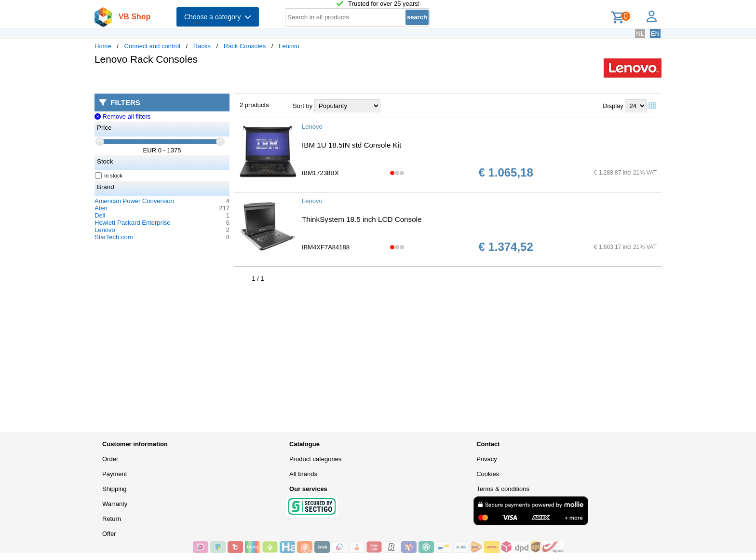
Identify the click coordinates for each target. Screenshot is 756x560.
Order (110, 459)
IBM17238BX (320, 173)
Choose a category (218, 17)
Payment (115, 474)
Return (112, 519)
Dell (100, 215)
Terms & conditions (503, 489)
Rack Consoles (245, 46)
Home (103, 46)
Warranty (115, 504)
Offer (109, 534)
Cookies (488, 474)
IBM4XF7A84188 (326, 247)
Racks (202, 46)
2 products (254, 105)
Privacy (487, 459)
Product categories (315, 459)
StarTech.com (114, 237)
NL (640, 34)
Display (613, 106)
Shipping (115, 489)
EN (655, 34)
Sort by (303, 106)
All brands (303, 474)
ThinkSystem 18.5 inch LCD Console (362, 219)
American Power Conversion (134, 201)
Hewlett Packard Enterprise (133, 223)
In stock (109, 176)
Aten (101, 208)
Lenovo (289, 46)
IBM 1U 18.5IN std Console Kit (351, 145)
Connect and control (152, 46)
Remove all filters (122, 116)
